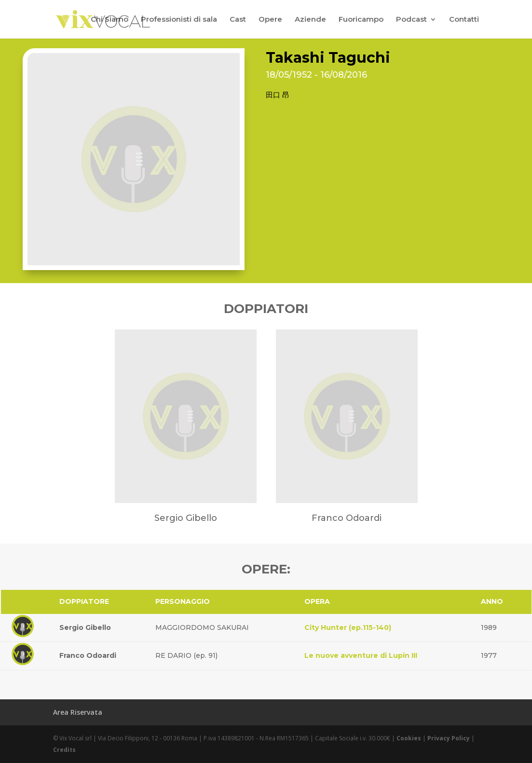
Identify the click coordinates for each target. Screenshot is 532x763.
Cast (238, 20)
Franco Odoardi (88, 655)
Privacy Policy (449, 738)
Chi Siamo (109, 20)
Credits (64, 750)
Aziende (310, 20)
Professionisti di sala (179, 20)
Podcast (411, 20)
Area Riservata (78, 712)
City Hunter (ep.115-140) (348, 627)
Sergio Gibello (85, 627)
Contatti (464, 20)
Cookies (409, 738)
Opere (270, 20)
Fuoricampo (361, 20)
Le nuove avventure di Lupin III (361, 655)
